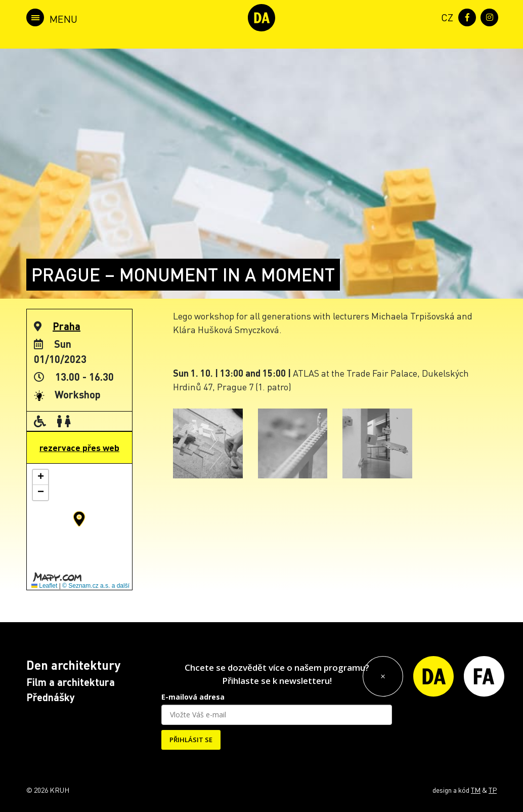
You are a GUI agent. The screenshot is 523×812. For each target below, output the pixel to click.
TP (493, 790)
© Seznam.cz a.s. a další (96, 586)
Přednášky (51, 697)
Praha (67, 326)
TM (476, 790)
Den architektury (73, 665)
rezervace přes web (79, 448)
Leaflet (44, 586)
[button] (79, 519)
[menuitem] (445, 16)
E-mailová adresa (193, 697)
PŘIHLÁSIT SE (191, 740)
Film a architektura (71, 682)
